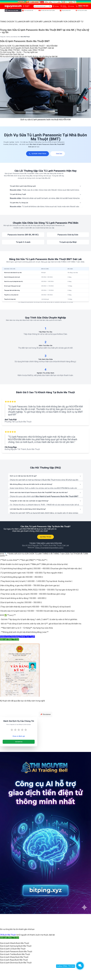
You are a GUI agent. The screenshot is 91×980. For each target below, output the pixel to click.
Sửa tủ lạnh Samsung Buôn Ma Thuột (16, 946)
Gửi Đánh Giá (19, 742)
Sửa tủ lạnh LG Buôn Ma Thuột (13, 949)
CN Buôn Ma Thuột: (8, 935)
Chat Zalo (58, 154)
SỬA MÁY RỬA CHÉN (64, 22)
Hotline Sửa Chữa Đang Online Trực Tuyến (17, 637)
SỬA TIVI (51, 22)
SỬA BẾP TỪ (78, 22)
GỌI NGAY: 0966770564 (38, 154)
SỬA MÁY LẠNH (41, 22)
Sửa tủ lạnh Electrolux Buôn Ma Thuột (16, 963)
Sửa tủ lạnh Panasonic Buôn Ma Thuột (16, 952)
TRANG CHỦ (5, 22)
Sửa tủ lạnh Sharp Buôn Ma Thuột (14, 957)
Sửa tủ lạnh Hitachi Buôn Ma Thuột (15, 943)
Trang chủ (3, 37)
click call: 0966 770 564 (10, 639)
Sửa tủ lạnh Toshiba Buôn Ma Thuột (15, 954)
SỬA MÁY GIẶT (28, 22)
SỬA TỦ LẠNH (16, 22)
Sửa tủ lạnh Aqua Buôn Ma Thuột (14, 960)
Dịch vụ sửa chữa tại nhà (13, 37)
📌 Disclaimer (45, 714)
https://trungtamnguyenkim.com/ (49, 548)
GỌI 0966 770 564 (45, 537)
